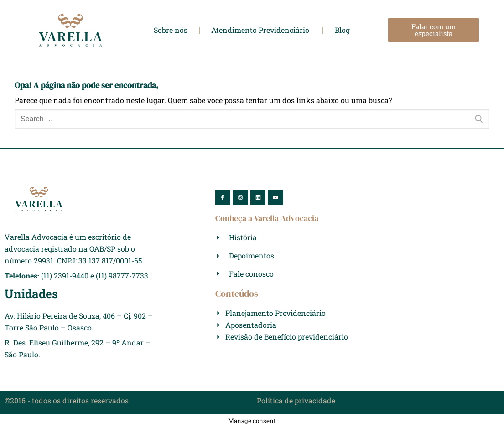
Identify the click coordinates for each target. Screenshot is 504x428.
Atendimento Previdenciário (261, 30)
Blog (342, 30)
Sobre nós (171, 30)
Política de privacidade (296, 400)
